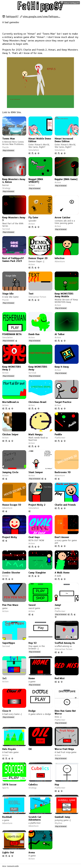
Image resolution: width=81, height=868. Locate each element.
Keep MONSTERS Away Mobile (64, 295)
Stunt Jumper (36, 472)
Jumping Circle (10, 472)
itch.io (4, 866)
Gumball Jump (62, 817)
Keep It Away (62, 367)
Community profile (13, 866)
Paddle (58, 434)
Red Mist (60, 678)
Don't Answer (62, 537)
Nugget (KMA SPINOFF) (36, 181)
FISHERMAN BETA (12, 334)
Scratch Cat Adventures (35, 818)
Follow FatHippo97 (70, 3)
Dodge (32, 711)
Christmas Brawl (37, 402)
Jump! (58, 605)
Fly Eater (33, 218)
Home (32, 678)
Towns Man (9, 139)
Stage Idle (8, 294)
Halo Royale (9, 749)
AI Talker (60, 334)
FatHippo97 (12, 17)
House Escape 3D (12, 505)
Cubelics (33, 785)
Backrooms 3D (63, 472)
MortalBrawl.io (11, 402)
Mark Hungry (36, 434)
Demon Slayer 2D (38, 258)
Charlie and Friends (65, 505)
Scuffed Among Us (65, 643)
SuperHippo (9, 643)
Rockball (7, 817)
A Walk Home (62, 573)
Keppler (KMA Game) (66, 179)
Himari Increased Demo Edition (64, 140)
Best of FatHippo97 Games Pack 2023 (13, 260)
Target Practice (63, 402)
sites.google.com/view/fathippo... (42, 17)
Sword (32, 605)
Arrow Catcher (63, 218)
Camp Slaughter (37, 573)
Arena (32, 852)
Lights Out (8, 852)
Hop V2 (33, 643)
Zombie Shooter (11, 573)
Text (31, 294)
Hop (57, 785)
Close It (7, 711)
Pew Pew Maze (10, 605)
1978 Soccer (9, 785)
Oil (30, 749)
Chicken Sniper (10, 434)
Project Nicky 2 (37, 505)
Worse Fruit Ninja (64, 749)
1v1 (4, 678)
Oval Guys (34, 537)
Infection (60, 258)
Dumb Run (34, 334)
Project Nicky (10, 537)
